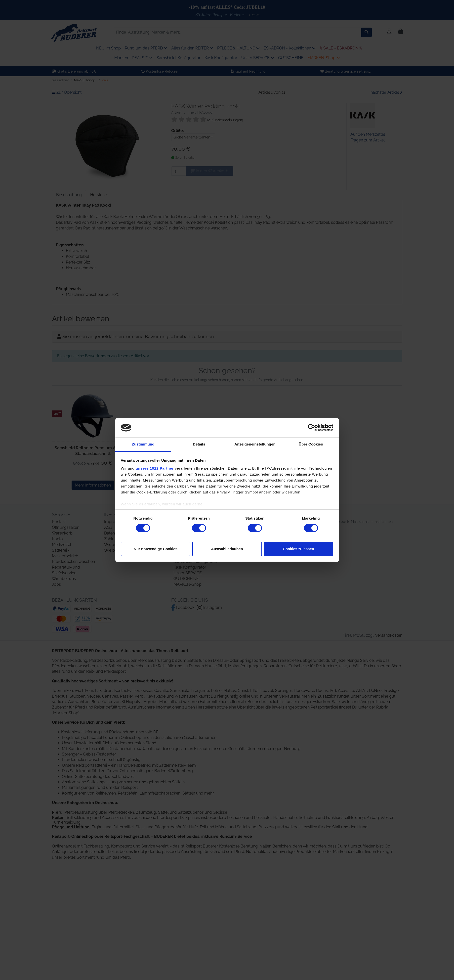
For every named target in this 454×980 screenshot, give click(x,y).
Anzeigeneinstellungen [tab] (255, 444)
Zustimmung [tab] (143, 444)
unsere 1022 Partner (155, 468)
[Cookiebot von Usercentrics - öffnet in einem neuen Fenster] (311, 428)
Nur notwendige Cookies (156, 549)
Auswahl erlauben (227, 549)
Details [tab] (199, 444)
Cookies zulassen (298, 549)
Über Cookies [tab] (311, 444)
